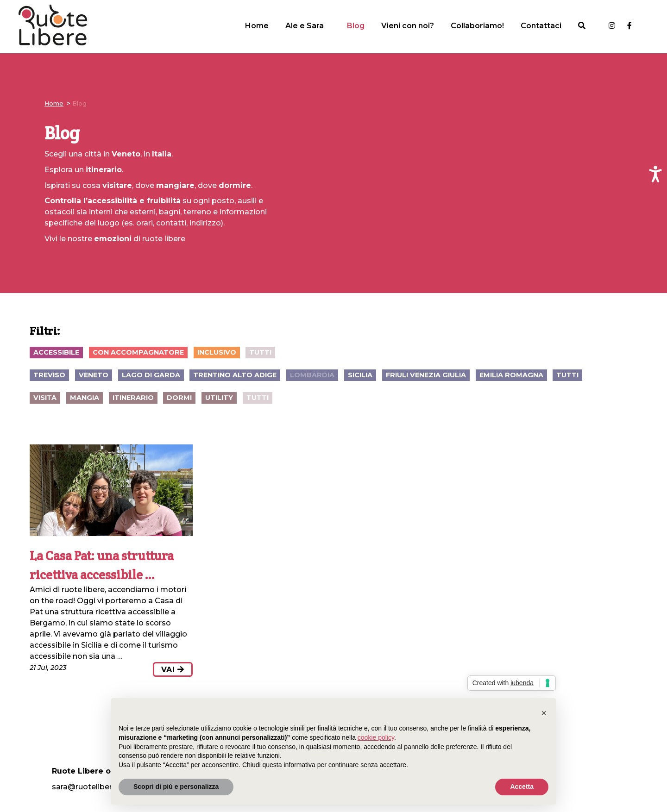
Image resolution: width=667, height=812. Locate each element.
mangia (85, 398)
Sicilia (360, 375)
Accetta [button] (522, 787)
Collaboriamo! (477, 26)
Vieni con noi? (408, 26)
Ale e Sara (305, 26)
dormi (179, 398)
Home (257, 26)
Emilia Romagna (511, 375)
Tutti (260, 352)
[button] (544, 713)
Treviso (49, 375)
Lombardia (312, 375)
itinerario (133, 398)
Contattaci (541, 26)
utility (219, 398)
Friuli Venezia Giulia (426, 375)
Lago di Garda (151, 375)
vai (173, 670)
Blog (356, 26)
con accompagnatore (138, 352)
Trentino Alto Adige (235, 375)
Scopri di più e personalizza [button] (176, 787)
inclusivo (217, 352)
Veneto (94, 375)
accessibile (56, 352)
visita (45, 398)
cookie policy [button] (376, 737)
